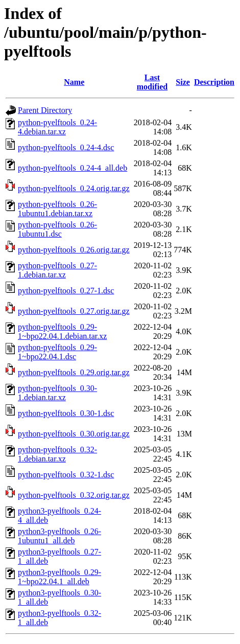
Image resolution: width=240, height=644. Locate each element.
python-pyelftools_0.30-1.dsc (66, 413)
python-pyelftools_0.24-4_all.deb (73, 168)
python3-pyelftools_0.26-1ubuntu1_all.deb (59, 536)
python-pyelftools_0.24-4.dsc (66, 147)
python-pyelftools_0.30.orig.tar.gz (74, 434)
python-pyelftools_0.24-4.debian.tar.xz (57, 127)
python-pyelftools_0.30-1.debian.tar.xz (57, 393)
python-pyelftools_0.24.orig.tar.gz (74, 188)
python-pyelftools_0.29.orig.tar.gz (74, 372)
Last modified (152, 82)
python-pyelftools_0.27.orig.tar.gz (74, 311)
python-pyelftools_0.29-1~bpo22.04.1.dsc (57, 352)
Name (74, 82)
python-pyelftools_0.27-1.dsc (66, 291)
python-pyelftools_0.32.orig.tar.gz (74, 495)
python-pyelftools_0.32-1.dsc (66, 475)
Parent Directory (45, 110)
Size (183, 82)
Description (214, 82)
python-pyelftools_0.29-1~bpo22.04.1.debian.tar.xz (62, 331)
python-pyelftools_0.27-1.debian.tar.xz (57, 270)
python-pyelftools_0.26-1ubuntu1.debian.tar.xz (57, 209)
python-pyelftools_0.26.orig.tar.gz (74, 250)
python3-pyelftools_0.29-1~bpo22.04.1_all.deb (59, 577)
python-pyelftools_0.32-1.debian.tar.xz (57, 454)
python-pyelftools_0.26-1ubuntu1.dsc (57, 229)
